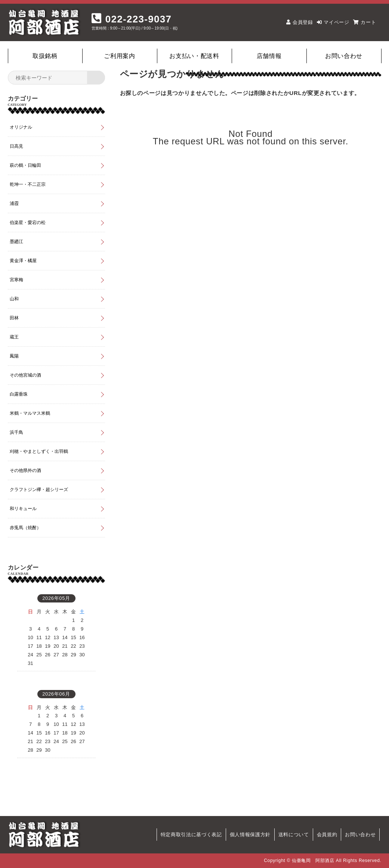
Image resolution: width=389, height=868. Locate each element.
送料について (294, 835)
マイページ (336, 22)
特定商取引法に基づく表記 (191, 835)
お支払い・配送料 (194, 56)
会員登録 (303, 22)
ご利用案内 (119, 56)
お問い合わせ (344, 56)
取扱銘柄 (45, 56)
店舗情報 (269, 56)
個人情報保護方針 (250, 835)
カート (368, 22)
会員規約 (327, 835)
